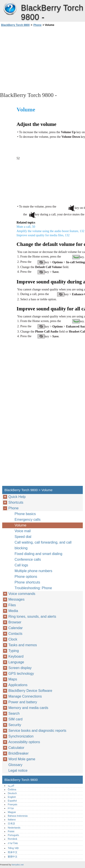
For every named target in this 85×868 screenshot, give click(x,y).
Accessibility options (24, 742)
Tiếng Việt (13, 848)
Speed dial (23, 537)
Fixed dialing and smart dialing (38, 554)
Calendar (16, 628)
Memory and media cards (28, 708)
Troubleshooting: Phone (33, 588)
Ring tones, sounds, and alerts (32, 617)
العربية (11, 786)
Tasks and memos (23, 645)
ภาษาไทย (13, 843)
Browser (15, 622)
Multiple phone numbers (33, 571)
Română (12, 839)
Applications (18, 685)
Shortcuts (16, 502)
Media (13, 611)
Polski (11, 831)
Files (12, 605)
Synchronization (21, 736)
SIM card (15, 719)
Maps (13, 679)
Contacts (15, 634)
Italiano (12, 820)
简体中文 (13, 852)
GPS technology (21, 674)
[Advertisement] (42, 59)
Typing (14, 651)
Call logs (21, 565)
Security (15, 725)
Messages (16, 599)
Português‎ (13, 835)
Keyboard (16, 656)
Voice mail (23, 531)
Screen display (20, 668)
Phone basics (25, 514)
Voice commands (22, 594)
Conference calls (28, 559)
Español (12, 801)
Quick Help (17, 497)
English (12, 797)
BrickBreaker (19, 753)
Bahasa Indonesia (18, 816)
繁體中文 (13, 857)
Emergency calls (27, 520)
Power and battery (23, 702)
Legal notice (18, 770)
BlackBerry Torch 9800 (10, 9)
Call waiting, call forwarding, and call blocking (43, 545)
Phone (37, 25)
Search (14, 713)
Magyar (12, 812)
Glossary (15, 765)
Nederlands (14, 828)
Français (12, 804)
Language (16, 662)
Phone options (26, 577)
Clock (13, 639)
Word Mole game (22, 759)
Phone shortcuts (27, 582)
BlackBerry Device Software (30, 691)
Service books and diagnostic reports (37, 731)
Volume (20, 525)
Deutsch (12, 793)
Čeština (12, 789)
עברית (11, 808)
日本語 (11, 823)
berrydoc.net (18, 865)
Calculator (16, 748)
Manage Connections (25, 696)
